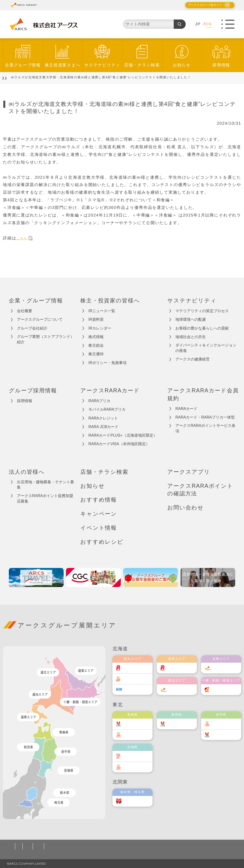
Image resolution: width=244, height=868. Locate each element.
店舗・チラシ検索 (142, 65)
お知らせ (182, 65)
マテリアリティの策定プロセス (202, 311)
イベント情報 (99, 528)
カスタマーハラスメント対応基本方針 (164, 846)
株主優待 (96, 354)
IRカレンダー (100, 328)
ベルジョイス (137, 735)
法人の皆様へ (27, 472)
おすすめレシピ (102, 542)
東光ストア (136, 679)
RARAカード (186, 409)
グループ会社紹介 (32, 328)
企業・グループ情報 (36, 301)
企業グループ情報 (23, 65)
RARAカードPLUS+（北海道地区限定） (123, 435)
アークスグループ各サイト (201, 5)
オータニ (134, 801)
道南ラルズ (180, 668)
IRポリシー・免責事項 (107, 363)
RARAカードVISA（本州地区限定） (119, 444)
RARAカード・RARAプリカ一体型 (205, 417)
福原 (219, 689)
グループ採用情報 (33, 390)
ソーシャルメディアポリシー (99, 846)
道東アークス (226, 668)
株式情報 (96, 337)
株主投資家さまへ (63, 65)
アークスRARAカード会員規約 (203, 394)
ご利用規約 (58, 846)
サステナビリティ (102, 65)
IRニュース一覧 (102, 311)
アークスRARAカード (110, 390)
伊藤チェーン (137, 756)
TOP (10, 77)
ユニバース (136, 724)
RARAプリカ (99, 401)
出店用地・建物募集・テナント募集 (46, 485)
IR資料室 (96, 319)
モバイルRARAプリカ (107, 409)
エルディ (134, 689)
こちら (25, 238)
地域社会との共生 (191, 337)
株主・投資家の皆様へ (110, 301)
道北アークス (182, 689)
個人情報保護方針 (26, 846)
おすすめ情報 (99, 500)
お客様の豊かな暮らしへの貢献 (202, 328)
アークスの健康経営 (193, 359)
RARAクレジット (103, 418)
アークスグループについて (40, 319)
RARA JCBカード (103, 427)
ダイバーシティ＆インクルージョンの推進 (206, 348)
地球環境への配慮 (191, 319)
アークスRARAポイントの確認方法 (200, 490)
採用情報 (221, 65)
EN (209, 24)
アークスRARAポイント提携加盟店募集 (45, 498)
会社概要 (25, 311)
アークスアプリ (189, 472)
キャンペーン (99, 514)
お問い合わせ (186, 508)
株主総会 (96, 345)
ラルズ (132, 668)
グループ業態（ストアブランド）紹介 (46, 339)
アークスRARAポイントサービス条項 (205, 428)
